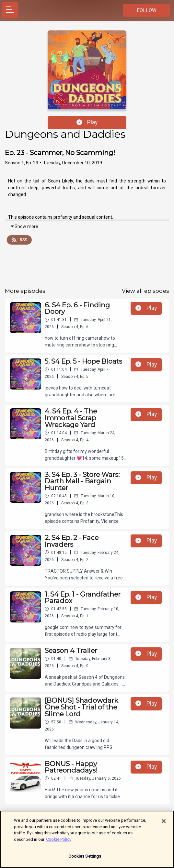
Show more (24, 226)
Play (87, 122)
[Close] (164, 824)
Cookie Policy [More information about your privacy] (59, 842)
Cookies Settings (85, 859)
